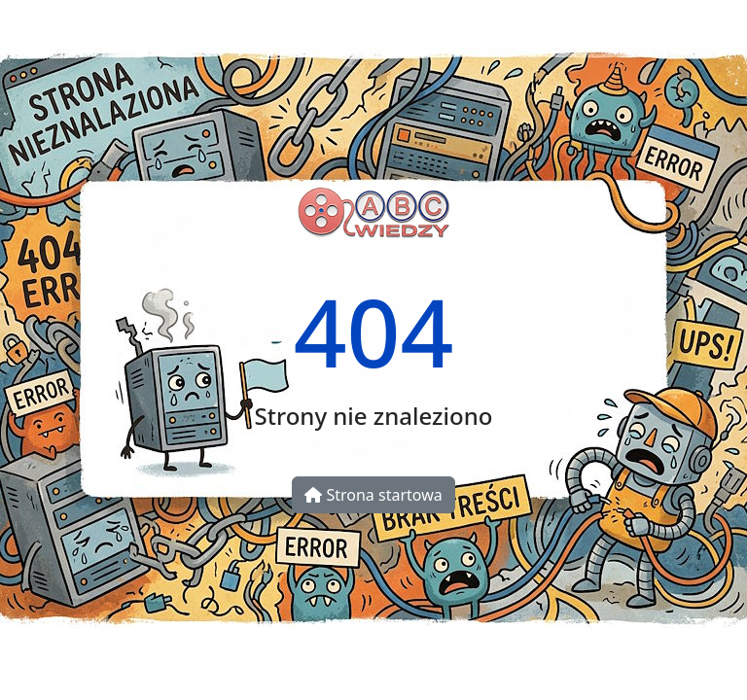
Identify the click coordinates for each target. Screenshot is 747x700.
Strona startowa (373, 495)
